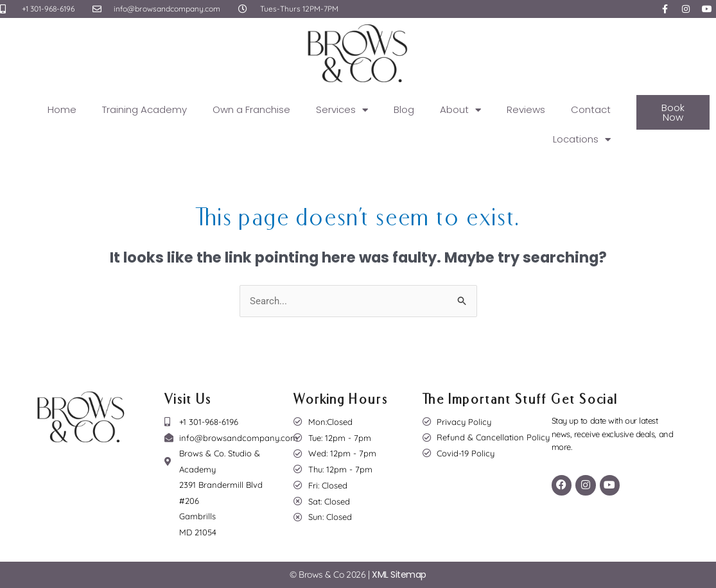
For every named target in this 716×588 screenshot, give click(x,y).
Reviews (526, 109)
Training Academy (144, 109)
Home (62, 109)
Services (342, 110)
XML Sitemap (399, 575)
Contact (591, 109)
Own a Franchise (251, 109)
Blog (404, 109)
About (460, 110)
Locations (582, 140)
